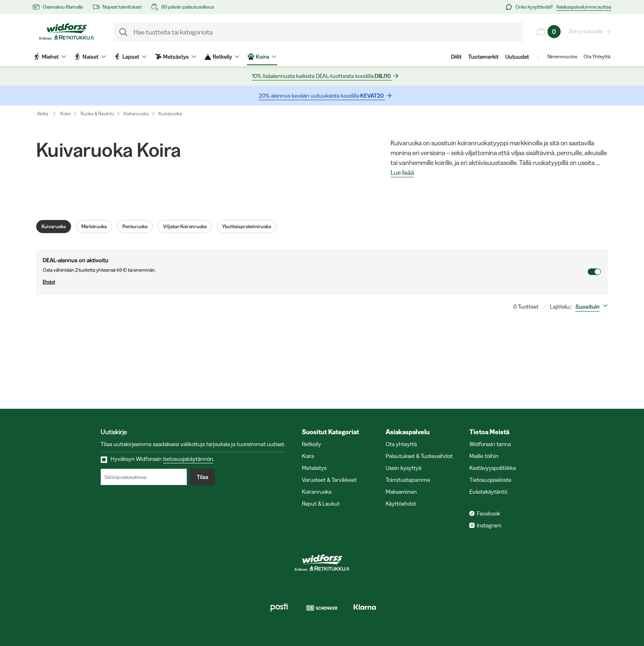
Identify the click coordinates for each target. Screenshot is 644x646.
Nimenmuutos (562, 57)
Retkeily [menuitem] (222, 57)
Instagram (489, 525)
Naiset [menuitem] (90, 57)
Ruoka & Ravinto (97, 113)
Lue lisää (402, 173)
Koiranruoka (136, 113)
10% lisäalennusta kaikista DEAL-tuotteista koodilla (322, 76)
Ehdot (315, 282)
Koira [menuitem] (262, 57)
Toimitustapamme (408, 480)
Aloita (48, 114)
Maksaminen (401, 492)
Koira (66, 113)
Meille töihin (484, 456)
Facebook (489, 513)
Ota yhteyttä (401, 444)
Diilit (456, 57)
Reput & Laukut (321, 504)
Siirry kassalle (586, 31)
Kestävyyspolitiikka (493, 468)
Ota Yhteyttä (597, 57)
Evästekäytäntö (488, 492)
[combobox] (593, 307)
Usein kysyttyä (404, 468)
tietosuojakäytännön (188, 459)
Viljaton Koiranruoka (185, 227)
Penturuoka (135, 227)
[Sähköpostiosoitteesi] (144, 477)
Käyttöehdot (401, 504)
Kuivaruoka (170, 113)
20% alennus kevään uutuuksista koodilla (322, 96)
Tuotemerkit (483, 57)
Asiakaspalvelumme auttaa (584, 7)
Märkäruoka (94, 227)
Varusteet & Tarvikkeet (329, 480)
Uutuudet (517, 57)
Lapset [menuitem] (130, 57)
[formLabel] (318, 32)
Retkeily (312, 444)
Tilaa (202, 477)
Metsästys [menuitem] (176, 57)
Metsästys (314, 468)
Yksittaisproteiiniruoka (247, 227)
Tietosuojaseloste (490, 480)
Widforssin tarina (490, 444)
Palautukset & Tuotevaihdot (419, 456)
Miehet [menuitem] (50, 57)
